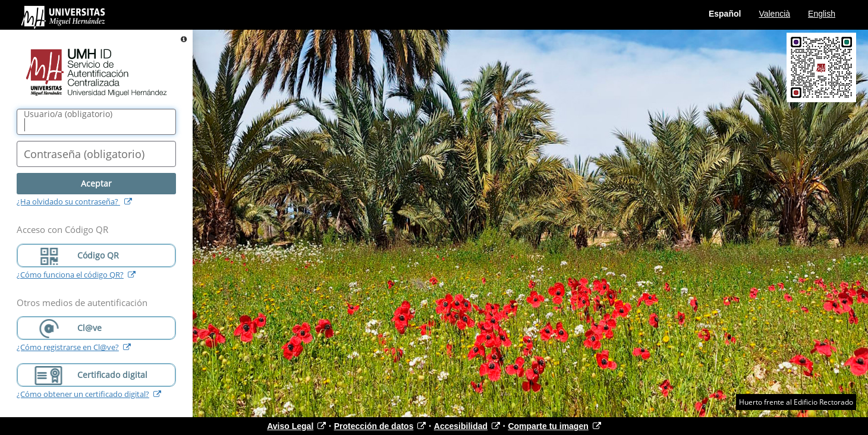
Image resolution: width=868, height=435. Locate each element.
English (822, 14)
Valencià (774, 14)
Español (725, 14)
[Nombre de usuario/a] (96, 122)
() (68, 114)
